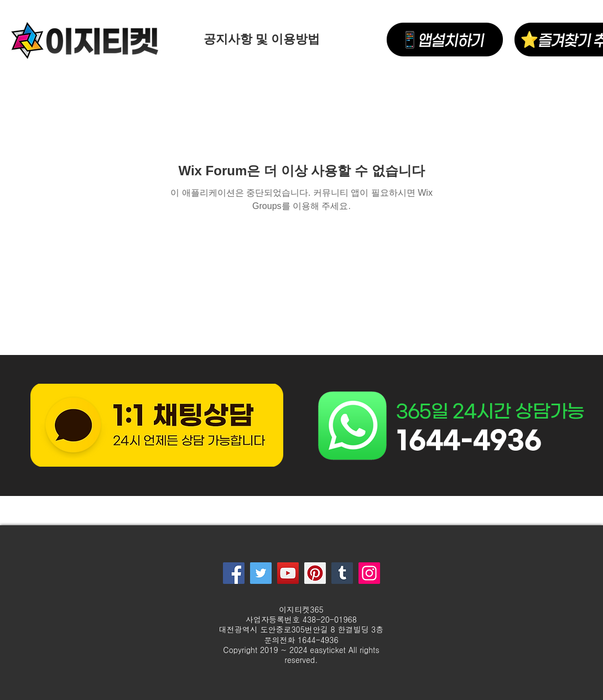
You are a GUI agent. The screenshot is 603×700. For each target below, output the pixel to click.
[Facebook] (234, 573)
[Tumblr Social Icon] (342, 573)
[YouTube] (288, 573)
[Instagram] (369, 573)
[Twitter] (261, 573)
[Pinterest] (315, 573)
